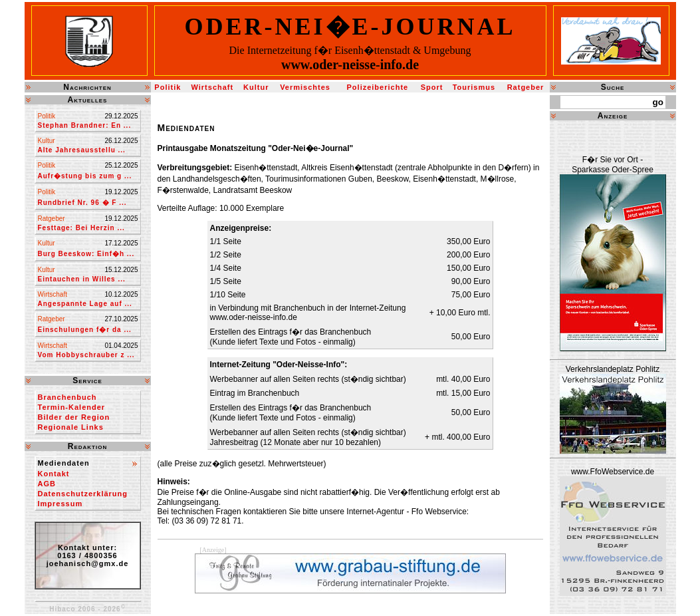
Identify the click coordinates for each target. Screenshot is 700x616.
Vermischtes (305, 87)
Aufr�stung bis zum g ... (85, 176)
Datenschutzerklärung (83, 494)
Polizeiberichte (378, 87)
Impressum (60, 504)
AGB (47, 484)
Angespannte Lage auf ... (85, 304)
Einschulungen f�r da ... (85, 330)
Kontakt (54, 474)
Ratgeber (526, 87)
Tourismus (474, 87)
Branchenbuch (67, 397)
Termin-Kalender (72, 407)
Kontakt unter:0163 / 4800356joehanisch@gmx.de (88, 555)
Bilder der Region (74, 417)
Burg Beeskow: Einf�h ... (86, 254)
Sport (432, 87)
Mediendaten (64, 463)
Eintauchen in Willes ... (82, 279)
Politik (168, 87)
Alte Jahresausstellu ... (82, 150)
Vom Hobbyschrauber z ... (86, 355)
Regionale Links (71, 427)
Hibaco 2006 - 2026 (87, 609)
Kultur (256, 87)
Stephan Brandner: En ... (85, 125)
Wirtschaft (212, 87)
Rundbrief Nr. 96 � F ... (82, 203)
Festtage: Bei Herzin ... (81, 228)
